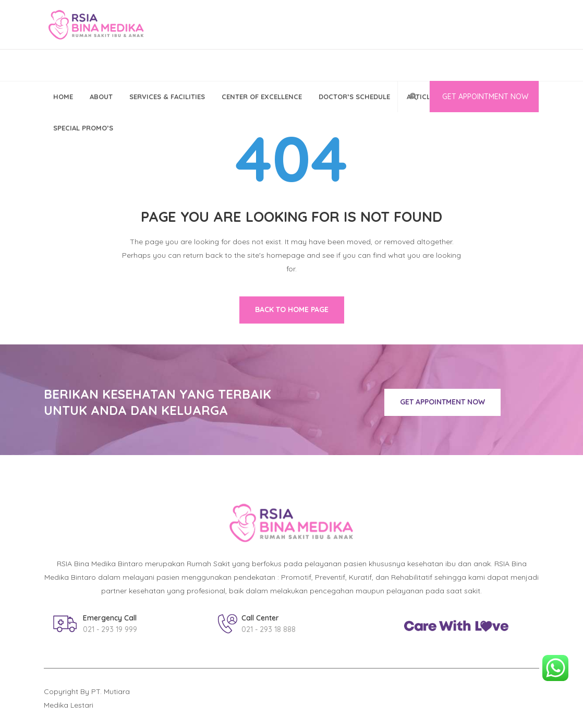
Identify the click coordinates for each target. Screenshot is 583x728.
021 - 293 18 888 (269, 629)
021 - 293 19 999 (110, 629)
